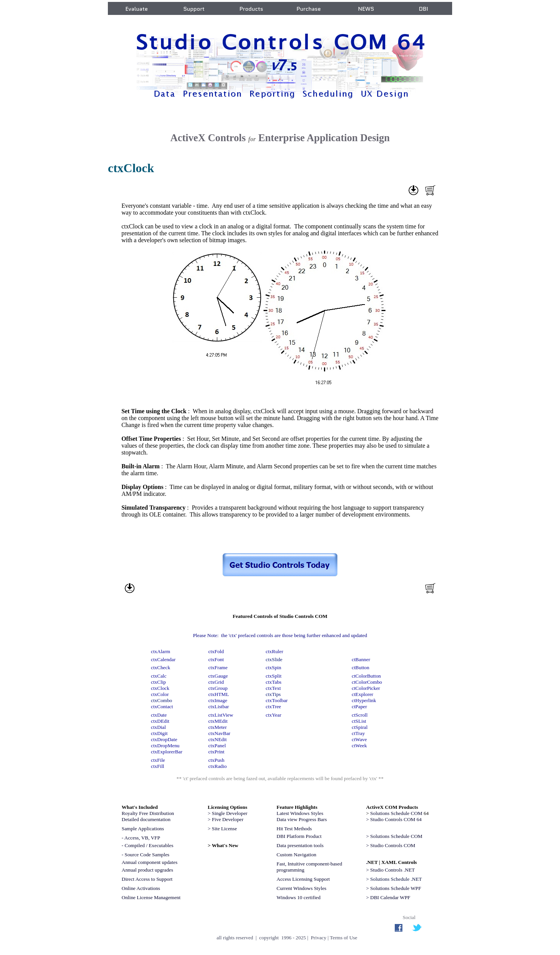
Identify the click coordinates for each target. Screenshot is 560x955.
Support (194, 9)
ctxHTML (219, 694)
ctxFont (216, 659)
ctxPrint (217, 752)
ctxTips (273, 694)
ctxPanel (217, 746)
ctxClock (160, 688)
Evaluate (137, 9)
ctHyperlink (364, 700)
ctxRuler (275, 651)
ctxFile (158, 760)
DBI (423, 9)
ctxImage (218, 700)
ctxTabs (274, 682)
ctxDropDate (164, 739)
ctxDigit (160, 733)
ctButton (361, 667)
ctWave (360, 739)
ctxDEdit (160, 721)
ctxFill (158, 766)
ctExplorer (363, 694)
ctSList (359, 721)
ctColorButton (366, 676)
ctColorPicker (366, 688)
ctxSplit (274, 676)
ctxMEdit (218, 721)
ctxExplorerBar (167, 752)
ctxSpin (274, 667)
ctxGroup (218, 688)
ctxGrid (216, 682)
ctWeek (360, 746)
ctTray (358, 733)
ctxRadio (218, 766)
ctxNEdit (218, 739)
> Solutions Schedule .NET (394, 879)
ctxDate (159, 715)
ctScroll (360, 715)
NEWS (366, 9)
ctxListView (221, 715)
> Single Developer (228, 813)
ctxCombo (162, 700)
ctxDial (159, 727)
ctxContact (162, 706)
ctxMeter (218, 727)
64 (400, 813)
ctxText (273, 688)
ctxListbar (219, 706)
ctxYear (274, 715)
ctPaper (360, 706)
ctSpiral (360, 727)
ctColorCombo (367, 682)
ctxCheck (161, 667)
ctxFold (216, 651)
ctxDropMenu (165, 746)
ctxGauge (218, 676)
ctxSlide (274, 659)
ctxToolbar (277, 700)
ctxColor (160, 694)
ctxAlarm (161, 651)
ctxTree (273, 706)
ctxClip (159, 682)
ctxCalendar (163, 659)
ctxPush (217, 760)
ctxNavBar (220, 733)
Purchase (309, 9)
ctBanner (361, 659)
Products (251, 9)
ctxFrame (218, 667)
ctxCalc (159, 676)
